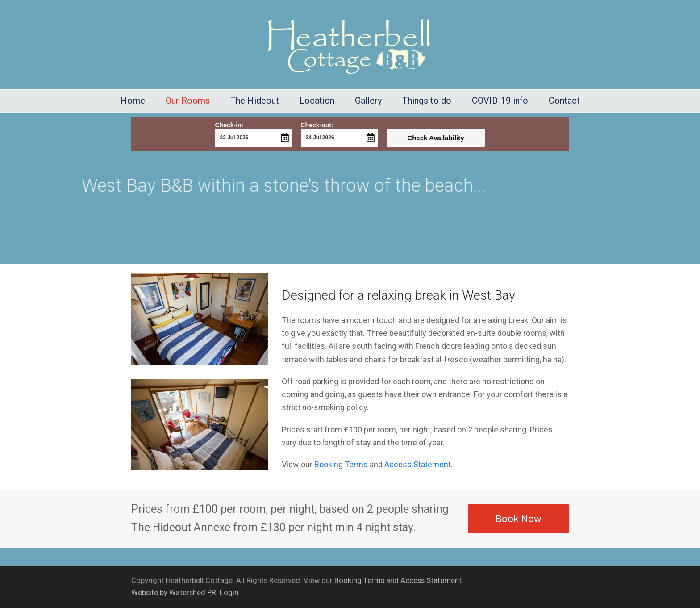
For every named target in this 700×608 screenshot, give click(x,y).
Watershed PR (193, 593)
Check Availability (435, 138)
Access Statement (418, 464)
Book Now (519, 519)
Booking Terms (341, 464)
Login (229, 593)
